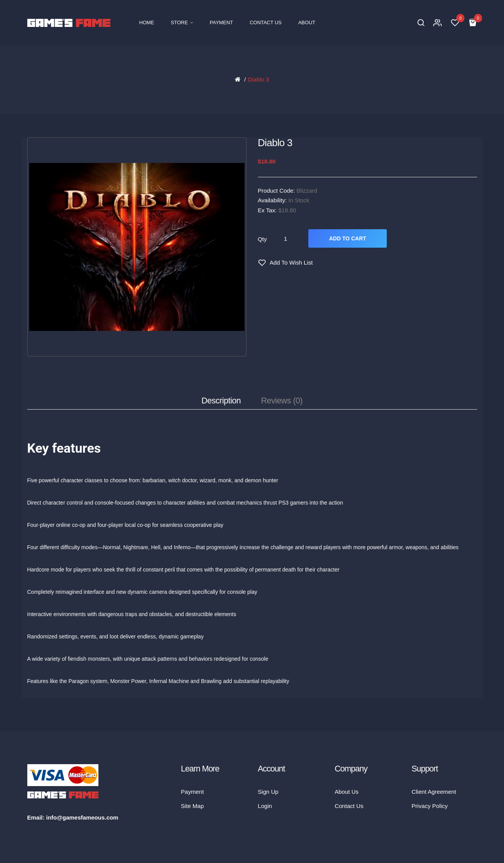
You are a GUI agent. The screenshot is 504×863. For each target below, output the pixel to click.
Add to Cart (348, 238)
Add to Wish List (291, 262)
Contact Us (349, 806)
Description (221, 401)
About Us (347, 792)
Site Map (193, 806)
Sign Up (268, 792)
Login (265, 806)
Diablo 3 (258, 79)
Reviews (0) (282, 401)
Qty (263, 239)
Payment (193, 792)
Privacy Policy (430, 806)
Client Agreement (434, 792)
